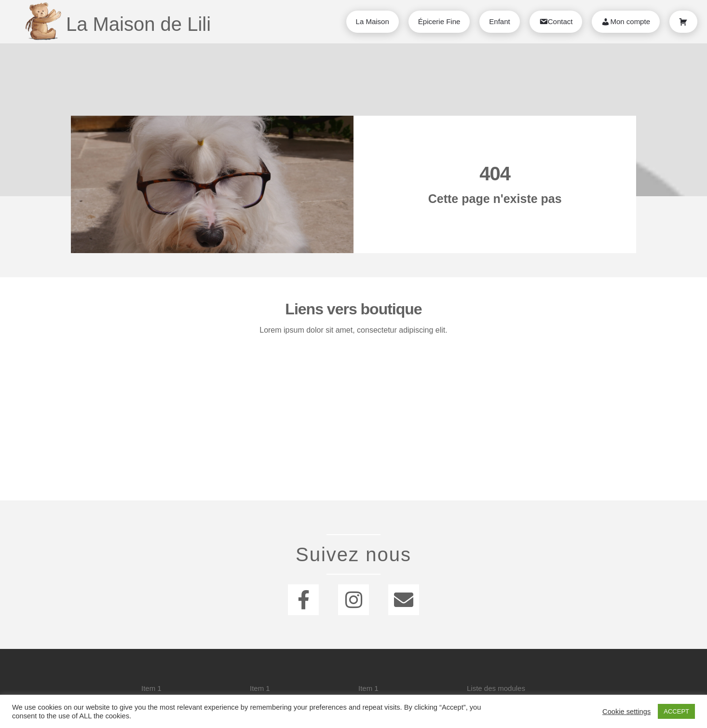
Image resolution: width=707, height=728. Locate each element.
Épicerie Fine (439, 21)
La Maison (373, 21)
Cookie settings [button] (626, 712)
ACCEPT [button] (676, 711)
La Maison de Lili (138, 24)
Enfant (499, 21)
